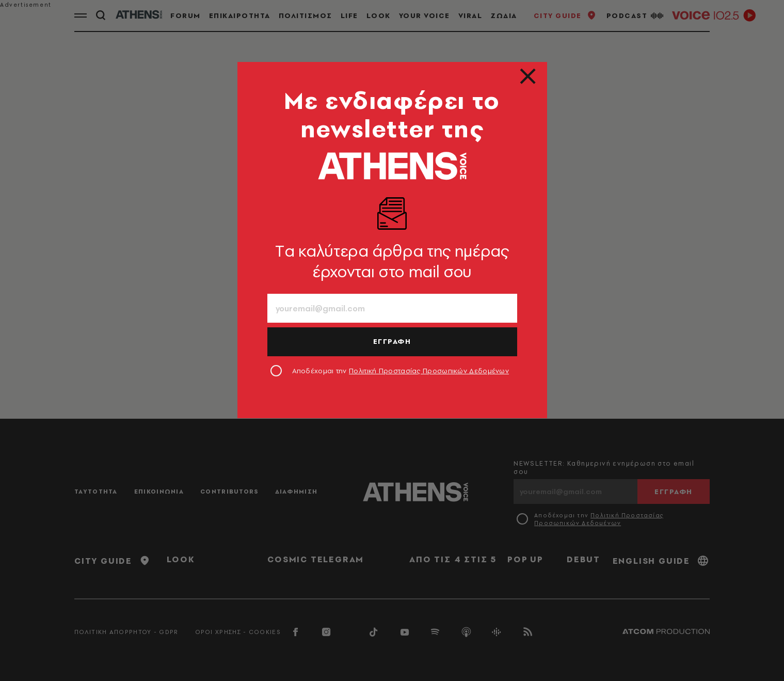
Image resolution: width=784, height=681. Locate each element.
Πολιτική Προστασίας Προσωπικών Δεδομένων (429, 371)
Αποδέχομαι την (401, 371)
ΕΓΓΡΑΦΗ (392, 341)
